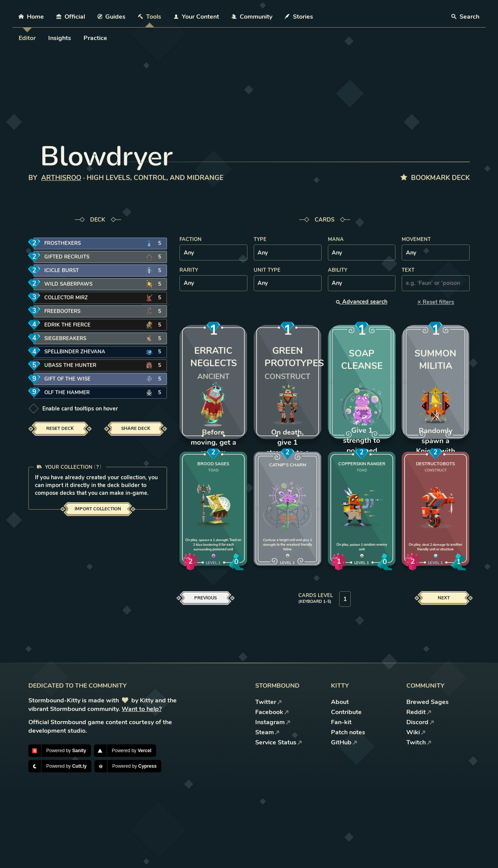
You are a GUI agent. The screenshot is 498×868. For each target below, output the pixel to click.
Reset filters (436, 302)
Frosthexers (63, 243)
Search (465, 17)
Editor (27, 38)
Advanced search (362, 302)
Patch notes (348, 732)
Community (252, 17)
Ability (338, 270)
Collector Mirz (66, 298)
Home (31, 17)
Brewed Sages (427, 702)
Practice (95, 38)
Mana (336, 239)
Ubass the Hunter (70, 365)
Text (408, 270)
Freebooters (62, 311)
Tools (150, 17)
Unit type (267, 270)
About (340, 702)
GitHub (344, 742)
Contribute (346, 712)
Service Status (279, 742)
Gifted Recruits (67, 257)
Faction (191, 239)
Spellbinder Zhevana (75, 352)
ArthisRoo (61, 178)
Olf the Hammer (67, 393)
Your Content (196, 17)
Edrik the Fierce (67, 325)
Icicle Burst (62, 271)
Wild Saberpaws (68, 284)
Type (260, 239)
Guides (112, 17)
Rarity (189, 270)
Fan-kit (341, 722)
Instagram (273, 722)
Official (71, 17)
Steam (267, 732)
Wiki (416, 732)
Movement (416, 239)
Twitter (269, 702)
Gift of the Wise (67, 379)
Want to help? (142, 709)
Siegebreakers (65, 339)
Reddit (419, 712)
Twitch (419, 742)
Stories (299, 17)
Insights (60, 38)
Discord (420, 722)
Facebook (272, 712)
